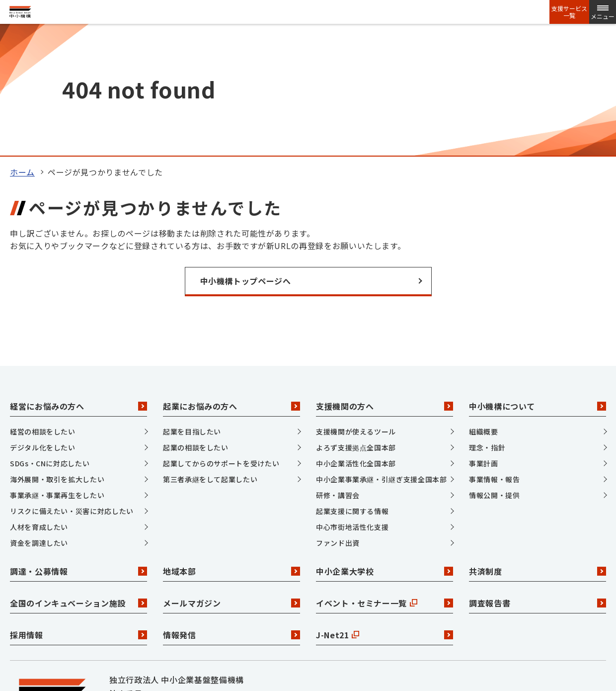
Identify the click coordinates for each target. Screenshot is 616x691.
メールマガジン (231, 479)
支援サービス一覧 (569, 12)
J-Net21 (385, 511)
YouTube (227, 605)
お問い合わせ (134, 632)
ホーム (22, 48)
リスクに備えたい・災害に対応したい (72, 388)
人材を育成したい (39, 404)
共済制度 (538, 447)
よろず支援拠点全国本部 (356, 324)
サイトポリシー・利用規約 (398, 632)
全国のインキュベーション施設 (78, 479)
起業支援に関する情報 (352, 388)
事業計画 (484, 340)
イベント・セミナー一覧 (385, 479)
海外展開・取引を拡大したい (57, 356)
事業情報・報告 (494, 356)
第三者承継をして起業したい (210, 356)
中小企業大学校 (385, 447)
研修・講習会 (338, 372)
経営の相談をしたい (43, 308)
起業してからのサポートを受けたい (221, 340)
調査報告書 (538, 479)
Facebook (165, 605)
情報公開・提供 (494, 372)
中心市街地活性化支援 (352, 404)
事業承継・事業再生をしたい (57, 372)
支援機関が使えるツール (356, 308)
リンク (254, 632)
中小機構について (538, 282)
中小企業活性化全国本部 (356, 340)
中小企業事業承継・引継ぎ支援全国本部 (382, 356)
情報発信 (231, 511)
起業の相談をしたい (196, 324)
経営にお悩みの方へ (78, 282)
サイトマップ (200, 632)
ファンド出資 (338, 420)
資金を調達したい (39, 420)
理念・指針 (487, 324)
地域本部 (231, 447)
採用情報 (78, 511)
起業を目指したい (192, 308)
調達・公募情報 (78, 447)
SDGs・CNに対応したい (50, 340)
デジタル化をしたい (43, 324)
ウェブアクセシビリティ (509, 632)
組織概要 (484, 308)
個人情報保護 (308, 632)
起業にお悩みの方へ (231, 282)
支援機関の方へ (385, 282)
